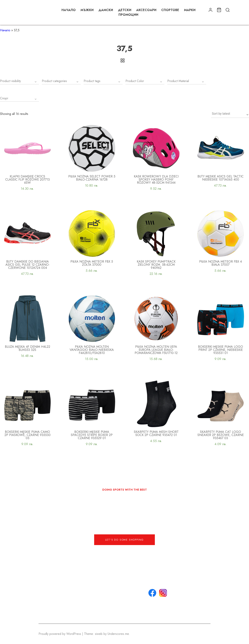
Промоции (128, 15)
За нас (118, 585)
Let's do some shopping (125, 540)
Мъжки (87, 10)
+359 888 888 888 (91, 590)
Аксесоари (146, 10)
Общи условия (123, 595)
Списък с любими (126, 613)
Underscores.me (118, 634)
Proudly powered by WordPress (60, 634)
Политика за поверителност (123, 602)
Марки (190, 10)
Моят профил (122, 609)
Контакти (119, 590)
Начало (69, 10)
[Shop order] (230, 115)
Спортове (170, 10)
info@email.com (88, 585)
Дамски (106, 10)
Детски (125, 10)
